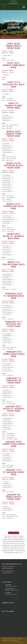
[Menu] (23, 7)
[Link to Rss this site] (24, 642)
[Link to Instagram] (20, 642)
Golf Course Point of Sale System (12, 641)
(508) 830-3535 (15, 3)
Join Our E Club (14, 1)
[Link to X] (17, 642)
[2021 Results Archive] (13, 533)
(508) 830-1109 (8, 573)
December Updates (10, 589)
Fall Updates (8, 585)
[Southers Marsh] (11, 7)
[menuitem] (14, 1)
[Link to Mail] (22, 642)
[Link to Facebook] (15, 642)
